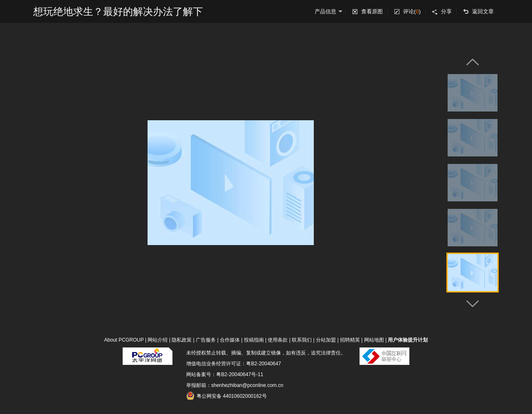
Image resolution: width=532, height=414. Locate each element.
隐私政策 (182, 340)
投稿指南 (254, 340)
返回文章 (483, 11)
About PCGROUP (124, 340)
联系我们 (302, 340)
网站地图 (374, 340)
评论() (412, 11)
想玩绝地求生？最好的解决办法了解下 (118, 11)
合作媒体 (230, 340)
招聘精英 (350, 340)
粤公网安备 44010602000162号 (227, 396)
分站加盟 (326, 340)
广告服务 (206, 340)
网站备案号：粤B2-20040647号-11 (225, 374)
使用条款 (278, 340)
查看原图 (372, 11)
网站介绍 (158, 340)
